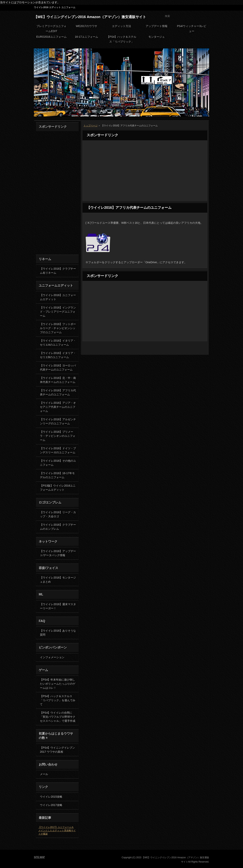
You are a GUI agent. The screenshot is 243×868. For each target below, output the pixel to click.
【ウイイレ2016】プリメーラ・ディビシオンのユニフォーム (58, 436)
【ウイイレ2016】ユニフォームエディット (58, 297)
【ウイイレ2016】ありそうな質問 (58, 633)
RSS (184, 8)
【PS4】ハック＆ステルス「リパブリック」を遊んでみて (58, 700)
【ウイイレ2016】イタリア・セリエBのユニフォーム (58, 355)
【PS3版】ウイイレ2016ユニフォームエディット (58, 488)
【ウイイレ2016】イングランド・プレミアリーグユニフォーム (58, 312)
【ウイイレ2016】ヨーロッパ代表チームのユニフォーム (58, 368)
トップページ (91, 126)
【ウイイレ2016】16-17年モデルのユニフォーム (57, 475)
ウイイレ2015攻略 (51, 797)
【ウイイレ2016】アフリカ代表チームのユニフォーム (58, 392)
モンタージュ (157, 37)
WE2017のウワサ (86, 26)
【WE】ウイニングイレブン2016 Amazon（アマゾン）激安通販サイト (90, 17)
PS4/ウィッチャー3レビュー (192, 28)
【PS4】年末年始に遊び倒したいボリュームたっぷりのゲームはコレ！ (58, 684)
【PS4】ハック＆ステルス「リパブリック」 (121, 39)
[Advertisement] (145, 170)
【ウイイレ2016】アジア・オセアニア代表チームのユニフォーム (58, 407)
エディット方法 (121, 26)
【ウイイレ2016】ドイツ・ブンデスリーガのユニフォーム (58, 450)
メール (44, 774)
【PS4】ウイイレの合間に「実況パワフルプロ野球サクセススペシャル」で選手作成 (58, 717)
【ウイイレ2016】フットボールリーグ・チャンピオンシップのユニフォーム (58, 328)
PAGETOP (199, 351)
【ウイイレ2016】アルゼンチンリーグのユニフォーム (58, 421)
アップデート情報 (157, 26)
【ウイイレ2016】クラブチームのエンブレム (58, 527)
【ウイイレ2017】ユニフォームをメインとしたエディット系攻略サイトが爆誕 (57, 830)
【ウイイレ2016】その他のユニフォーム (58, 463)
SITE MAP (200, 8)
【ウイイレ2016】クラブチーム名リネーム (58, 271)
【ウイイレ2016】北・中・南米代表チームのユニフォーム (58, 380)
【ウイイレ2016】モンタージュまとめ (58, 580)
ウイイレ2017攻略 (51, 805)
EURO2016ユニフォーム (51, 37)
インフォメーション (52, 657)
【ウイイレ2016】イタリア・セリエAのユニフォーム (58, 343)
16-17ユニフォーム (86, 37)
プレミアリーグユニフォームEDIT (51, 28)
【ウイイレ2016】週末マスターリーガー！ (58, 606)
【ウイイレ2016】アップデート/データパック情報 (58, 553)
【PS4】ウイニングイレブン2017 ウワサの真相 (57, 750)
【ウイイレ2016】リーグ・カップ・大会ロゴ (58, 514)
